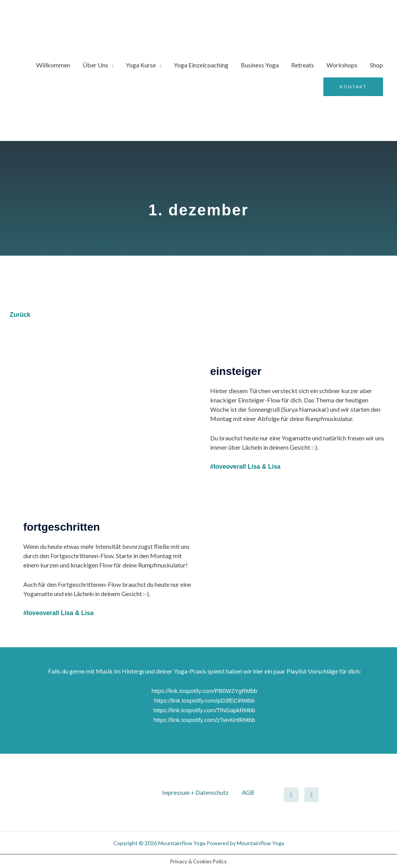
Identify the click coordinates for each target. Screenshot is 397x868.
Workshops (342, 65)
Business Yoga (260, 65)
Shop (376, 65)
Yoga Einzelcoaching (201, 65)
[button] (353, 87)
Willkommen (53, 65)
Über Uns (95, 65)
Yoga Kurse (141, 65)
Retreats (303, 65)
